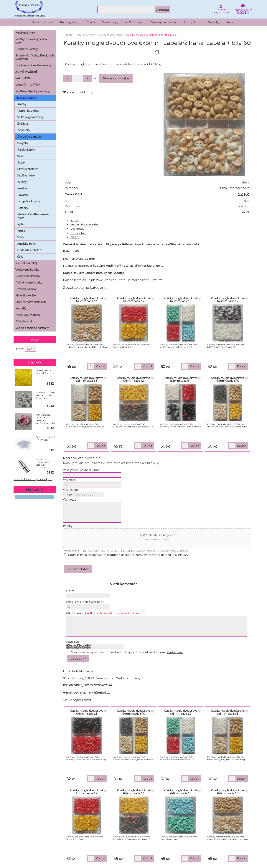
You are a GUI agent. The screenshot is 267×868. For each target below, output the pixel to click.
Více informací (181, 555)
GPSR (75, 237)
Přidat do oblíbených (80, 92)
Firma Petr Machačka (234, 188)
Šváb (20, 156)
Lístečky (23, 208)
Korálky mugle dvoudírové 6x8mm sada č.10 (228, 379)
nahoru (261, 862)
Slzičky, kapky (26, 150)
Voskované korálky (27, 270)
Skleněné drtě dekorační (31, 302)
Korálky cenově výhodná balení (31, 41)
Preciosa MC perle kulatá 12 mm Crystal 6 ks (45, 395)
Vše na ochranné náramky (32, 328)
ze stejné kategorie (84, 224)
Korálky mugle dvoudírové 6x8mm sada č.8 (87, 379)
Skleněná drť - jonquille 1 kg (43, 372)
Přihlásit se (221, 10)
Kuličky (22, 104)
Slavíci (21, 237)
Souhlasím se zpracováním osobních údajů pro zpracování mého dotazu (120, 555)
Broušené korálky (27, 49)
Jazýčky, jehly (26, 176)
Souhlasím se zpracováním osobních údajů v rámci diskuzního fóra (118, 652)
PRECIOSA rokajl (26, 263)
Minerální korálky (26, 296)
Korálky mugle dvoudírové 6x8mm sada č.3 (87, 300)
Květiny (22, 182)
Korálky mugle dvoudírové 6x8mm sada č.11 (181, 379)
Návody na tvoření (164, 22)
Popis (74, 220)
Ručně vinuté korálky (29, 283)
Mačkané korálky (26, 98)
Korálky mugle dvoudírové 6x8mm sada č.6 (134, 379)
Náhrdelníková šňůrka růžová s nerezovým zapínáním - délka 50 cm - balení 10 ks (46, 419)
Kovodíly (21, 309)
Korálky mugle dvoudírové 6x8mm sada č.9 (181, 300)
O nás (91, 22)
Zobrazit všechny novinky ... (33, 479)
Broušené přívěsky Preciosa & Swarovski (35, 57)
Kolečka (22, 189)
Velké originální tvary (31, 117)
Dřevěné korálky (26, 289)
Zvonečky (24, 130)
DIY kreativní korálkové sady (33, 65)
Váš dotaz (77, 229)
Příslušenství (24, 321)
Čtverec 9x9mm (28, 169)
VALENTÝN (23, 78)
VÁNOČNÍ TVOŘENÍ (28, 85)
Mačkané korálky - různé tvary (33, 216)
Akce (230, 22)
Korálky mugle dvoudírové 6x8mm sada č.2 (228, 300)
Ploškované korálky (28, 276)
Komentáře (79, 233)
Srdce (21, 163)
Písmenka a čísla (28, 111)
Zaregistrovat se (221, 12)
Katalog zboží (70, 22)
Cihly (20, 257)
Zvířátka (23, 124)
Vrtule (21, 231)
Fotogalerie (192, 22)
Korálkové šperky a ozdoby (33, 91)
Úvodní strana (43, 22)
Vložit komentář (123, 584)
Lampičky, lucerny (29, 201)
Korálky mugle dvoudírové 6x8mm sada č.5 (181, 792)
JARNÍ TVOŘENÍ (26, 72)
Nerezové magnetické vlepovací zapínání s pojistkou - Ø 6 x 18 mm (45, 463)
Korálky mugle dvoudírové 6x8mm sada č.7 (134, 300)
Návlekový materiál (28, 315)
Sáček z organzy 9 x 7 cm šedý (46, 438)
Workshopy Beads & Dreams (123, 22)
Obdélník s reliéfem (30, 250)
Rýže (20, 224)
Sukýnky (23, 143)
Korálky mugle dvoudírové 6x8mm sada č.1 (87, 712)
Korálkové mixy (25, 33)
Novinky (214, 22)
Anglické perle (26, 244)
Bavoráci (23, 195)
